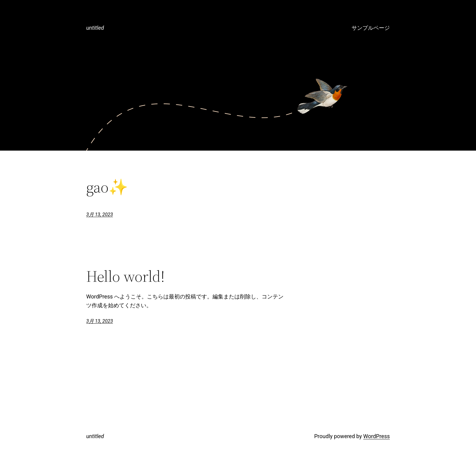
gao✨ (107, 187)
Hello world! (126, 276)
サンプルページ (371, 28)
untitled (95, 28)
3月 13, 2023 (100, 215)
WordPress (377, 436)
